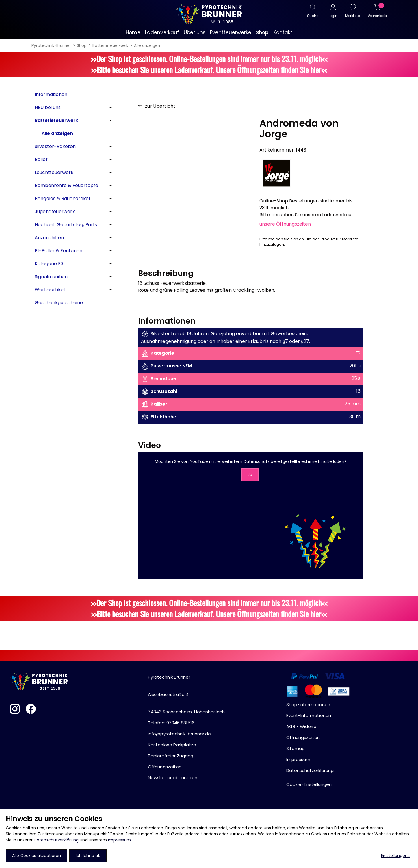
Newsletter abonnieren (173, 778)
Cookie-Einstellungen (309, 784)
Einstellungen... (396, 856)
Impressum (119, 840)
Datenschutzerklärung (56, 840)
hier (316, 70)
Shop (82, 46)
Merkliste (353, 16)
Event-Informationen (309, 715)
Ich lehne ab (88, 856)
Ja (250, 474)
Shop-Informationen (308, 704)
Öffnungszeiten (165, 767)
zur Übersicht (160, 106)
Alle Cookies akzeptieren (37, 856)
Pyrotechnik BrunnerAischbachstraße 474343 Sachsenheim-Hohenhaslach (186, 694)
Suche (313, 16)
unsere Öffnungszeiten (285, 224)
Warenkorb (377, 16)
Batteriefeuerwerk (110, 46)
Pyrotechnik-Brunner (51, 46)
